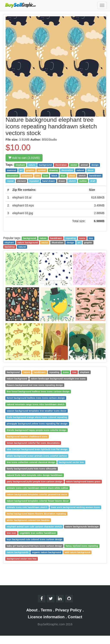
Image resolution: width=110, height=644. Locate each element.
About (32, 610)
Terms (47, 610)
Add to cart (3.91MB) (24, 158)
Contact (75, 617)
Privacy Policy (68, 610)
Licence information (46, 617)
